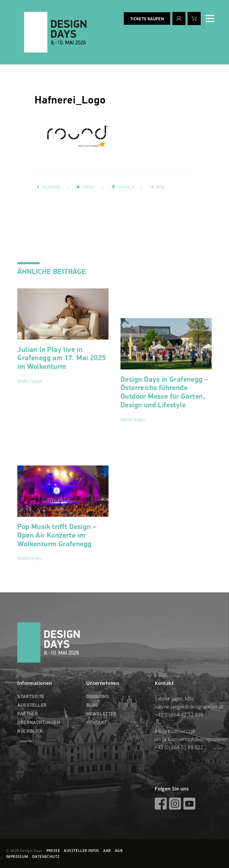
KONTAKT (96, 723)
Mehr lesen (30, 381)
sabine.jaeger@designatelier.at (189, 707)
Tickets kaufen (147, 19)
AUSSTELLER (32, 705)
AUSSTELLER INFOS (81, 851)
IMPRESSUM (17, 857)
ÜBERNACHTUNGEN (39, 723)
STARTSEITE (31, 697)
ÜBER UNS (98, 697)
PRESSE (53, 851)
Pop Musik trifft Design (57, 536)
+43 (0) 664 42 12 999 (179, 715)
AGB (119, 851)
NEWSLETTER (101, 714)
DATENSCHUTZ (46, 857)
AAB (107, 851)
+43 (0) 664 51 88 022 (179, 747)
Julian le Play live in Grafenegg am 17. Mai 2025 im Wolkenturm (62, 358)
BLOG (92, 705)
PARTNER (28, 714)
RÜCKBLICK (30, 731)
